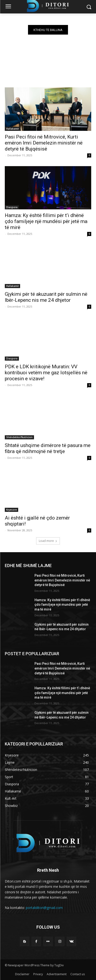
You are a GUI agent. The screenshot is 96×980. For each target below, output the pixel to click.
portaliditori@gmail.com (44, 908)
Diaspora (12, 207)
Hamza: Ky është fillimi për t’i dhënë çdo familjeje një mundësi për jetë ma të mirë (46, 221)
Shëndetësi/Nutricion (19, 437)
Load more (48, 541)
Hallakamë (12, 129)
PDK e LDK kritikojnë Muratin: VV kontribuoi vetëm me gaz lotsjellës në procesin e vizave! (46, 373)
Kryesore (11, 510)
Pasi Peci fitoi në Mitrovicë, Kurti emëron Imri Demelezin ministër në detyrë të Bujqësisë (44, 143)
